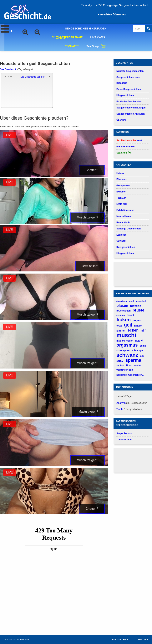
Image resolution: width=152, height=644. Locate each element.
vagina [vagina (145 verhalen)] (138, 365)
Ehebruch (122, 179)
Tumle (120, 409)
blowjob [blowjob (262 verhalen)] (136, 306)
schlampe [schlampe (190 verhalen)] (137, 350)
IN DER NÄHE (74, 37)
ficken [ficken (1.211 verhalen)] (124, 320)
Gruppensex (123, 186)
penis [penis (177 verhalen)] (143, 346)
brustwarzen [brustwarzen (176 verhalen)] (124, 311)
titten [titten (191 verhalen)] (129, 365)
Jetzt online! (90, 266)
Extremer (121, 192)
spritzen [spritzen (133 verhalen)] (120, 365)
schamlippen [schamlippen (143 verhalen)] (123, 350)
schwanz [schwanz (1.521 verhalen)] (127, 355)
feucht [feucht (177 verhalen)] (130, 315)
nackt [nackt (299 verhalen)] (139, 340)
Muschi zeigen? (87, 217)
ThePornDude (124, 440)
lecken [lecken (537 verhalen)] (133, 330)
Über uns (121, 120)
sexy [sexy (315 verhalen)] (120, 361)
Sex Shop (93, 46)
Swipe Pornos (124, 433)
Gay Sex (121, 241)
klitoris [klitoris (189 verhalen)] (121, 331)
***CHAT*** (72, 46)
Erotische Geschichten (129, 102)
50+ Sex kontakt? (126, 147)
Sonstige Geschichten (129, 229)
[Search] (149, 29)
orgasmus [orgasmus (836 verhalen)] (127, 345)
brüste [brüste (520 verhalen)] (138, 310)
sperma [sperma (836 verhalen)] (133, 360)
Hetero (120, 173)
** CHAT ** (60, 37)
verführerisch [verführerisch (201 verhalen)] (125, 370)
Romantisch (123, 223)
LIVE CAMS (98, 37)
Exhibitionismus (125, 210)
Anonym (121, 403)
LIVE (10, 135)
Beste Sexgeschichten (129, 89)
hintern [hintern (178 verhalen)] (138, 326)
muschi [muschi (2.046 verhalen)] (126, 335)
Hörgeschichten (125, 95)
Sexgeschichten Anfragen (131, 114)
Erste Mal (122, 204)
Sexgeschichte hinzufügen (131, 108)
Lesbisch (121, 235)
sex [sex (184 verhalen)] (142, 356)
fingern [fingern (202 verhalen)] (137, 320)
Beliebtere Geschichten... (130, 375)
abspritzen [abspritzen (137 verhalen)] (122, 301)
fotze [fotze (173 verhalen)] (119, 326)
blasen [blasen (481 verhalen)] (122, 306)
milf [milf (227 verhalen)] (143, 331)
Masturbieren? (88, 412)
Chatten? (92, 170)
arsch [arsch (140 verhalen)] (132, 301)
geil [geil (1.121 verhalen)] (128, 325)
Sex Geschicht (8, 69)
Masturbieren (124, 216)
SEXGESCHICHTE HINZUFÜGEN (86, 29)
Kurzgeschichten (126, 247)
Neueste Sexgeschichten (130, 71)
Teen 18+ (121, 198)
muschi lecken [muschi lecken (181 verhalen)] (125, 341)
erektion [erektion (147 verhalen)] (121, 315)
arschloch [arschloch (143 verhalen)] (141, 301)
